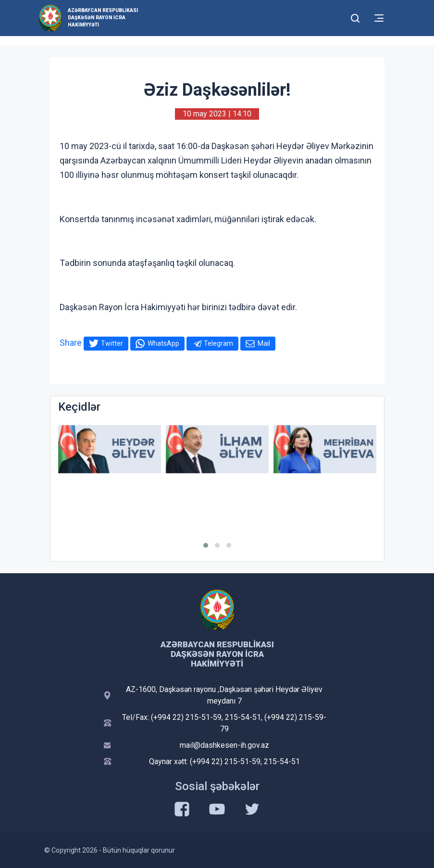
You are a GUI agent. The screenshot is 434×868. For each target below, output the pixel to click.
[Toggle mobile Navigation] (379, 18)
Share (71, 343)
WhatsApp (163, 343)
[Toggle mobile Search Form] (356, 17)
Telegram (218, 343)
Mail (264, 343)
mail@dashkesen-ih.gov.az (224, 745)
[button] (206, 545)
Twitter (112, 343)
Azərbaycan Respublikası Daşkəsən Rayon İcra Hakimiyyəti (103, 18)
